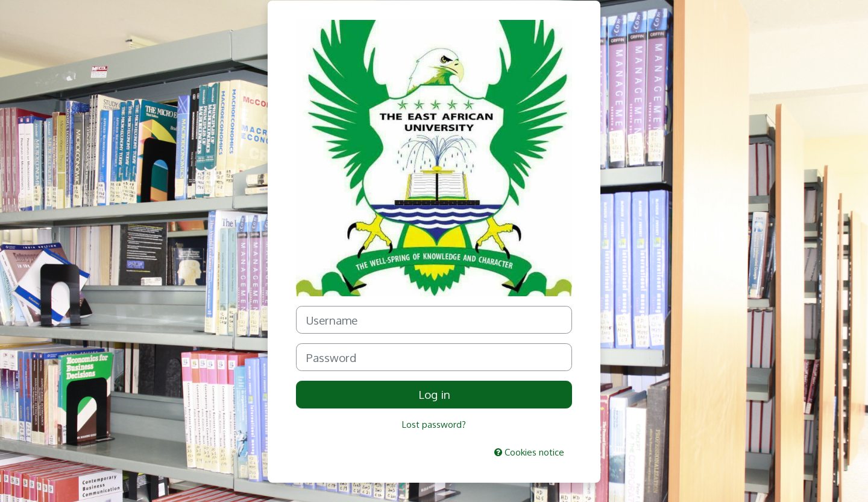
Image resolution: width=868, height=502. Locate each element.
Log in (434, 394)
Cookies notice (529, 452)
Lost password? (434, 424)
